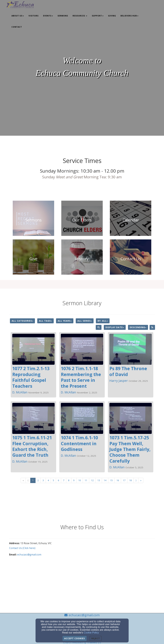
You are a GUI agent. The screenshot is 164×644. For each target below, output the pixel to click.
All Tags (45, 321)
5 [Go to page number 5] (53, 480)
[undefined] (33, 220)
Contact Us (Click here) (22, 548)
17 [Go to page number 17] (124, 480)
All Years (65, 321)
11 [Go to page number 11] (86, 480)
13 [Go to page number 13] (99, 480)
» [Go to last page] (141, 480)
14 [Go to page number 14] (105, 480)
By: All (103, 321)
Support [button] (98, 16)
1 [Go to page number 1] (33, 480)
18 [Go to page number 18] (130, 480)
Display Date (115, 327)
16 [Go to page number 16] (118, 480)
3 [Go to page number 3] (43, 480)
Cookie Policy (91, 633)
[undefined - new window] (33, 259)
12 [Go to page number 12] (92, 480)
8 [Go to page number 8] (69, 480)
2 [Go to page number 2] (38, 480)
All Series (85, 321)
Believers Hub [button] (129, 16)
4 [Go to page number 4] (48, 480)
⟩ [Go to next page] (136, 480)
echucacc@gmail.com (29, 555)
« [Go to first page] (23, 480)
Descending (138, 327)
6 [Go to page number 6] (58, 480)
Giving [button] (112, 16)
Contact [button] (17, 27)
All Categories (22, 321)
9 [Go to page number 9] (74, 480)
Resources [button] (80, 16)
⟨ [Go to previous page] (28, 480)
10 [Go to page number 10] (80, 480)
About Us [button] (18, 16)
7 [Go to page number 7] (64, 480)
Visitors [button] (34, 16)
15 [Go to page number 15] (111, 480)
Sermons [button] (63, 16)
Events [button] (48, 16)
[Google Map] (119, 565)
